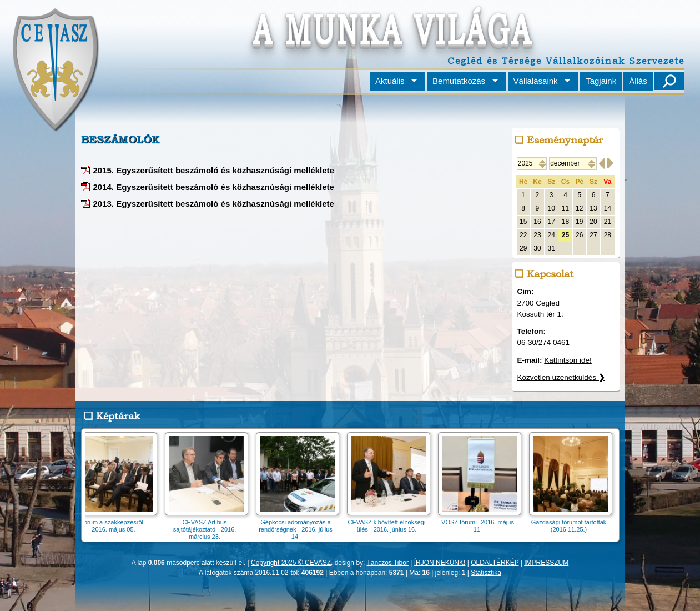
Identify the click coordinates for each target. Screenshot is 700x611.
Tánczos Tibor (388, 563)
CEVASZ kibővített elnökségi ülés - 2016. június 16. (390, 522)
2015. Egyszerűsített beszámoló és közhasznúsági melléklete (214, 170)
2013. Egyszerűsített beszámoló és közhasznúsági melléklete (214, 204)
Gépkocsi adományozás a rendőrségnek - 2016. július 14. (299, 526)
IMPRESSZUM (546, 563)
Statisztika (486, 573)
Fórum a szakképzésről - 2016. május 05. (117, 522)
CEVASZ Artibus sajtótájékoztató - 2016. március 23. (208, 526)
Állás (638, 81)
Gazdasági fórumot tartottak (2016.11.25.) (572, 522)
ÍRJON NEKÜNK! (440, 563)
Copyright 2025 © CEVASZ (291, 563)
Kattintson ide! (568, 360)
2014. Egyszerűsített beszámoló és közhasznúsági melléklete (214, 187)
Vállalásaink (536, 81)
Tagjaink (601, 81)
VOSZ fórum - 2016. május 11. (481, 522)
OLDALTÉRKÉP (495, 563)
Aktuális (390, 81)
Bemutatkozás (459, 81)
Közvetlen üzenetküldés (561, 377)
